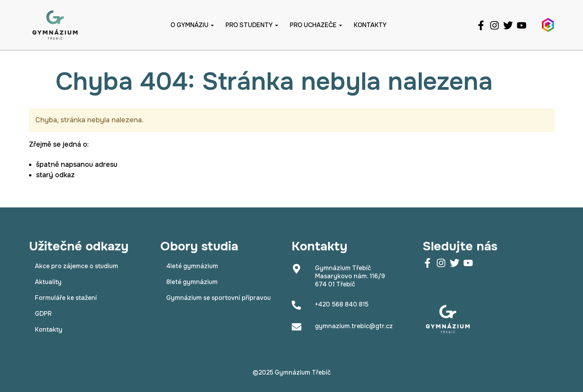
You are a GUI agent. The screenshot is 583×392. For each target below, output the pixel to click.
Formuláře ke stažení (66, 298)
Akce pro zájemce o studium (77, 266)
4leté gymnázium (192, 266)
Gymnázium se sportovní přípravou (218, 298)
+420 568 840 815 (342, 304)
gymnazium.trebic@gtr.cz (354, 326)
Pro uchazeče (316, 25)
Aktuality (48, 282)
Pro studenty (252, 25)
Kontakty (370, 25)
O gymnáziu (192, 25)
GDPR (43, 314)
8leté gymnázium (192, 282)
